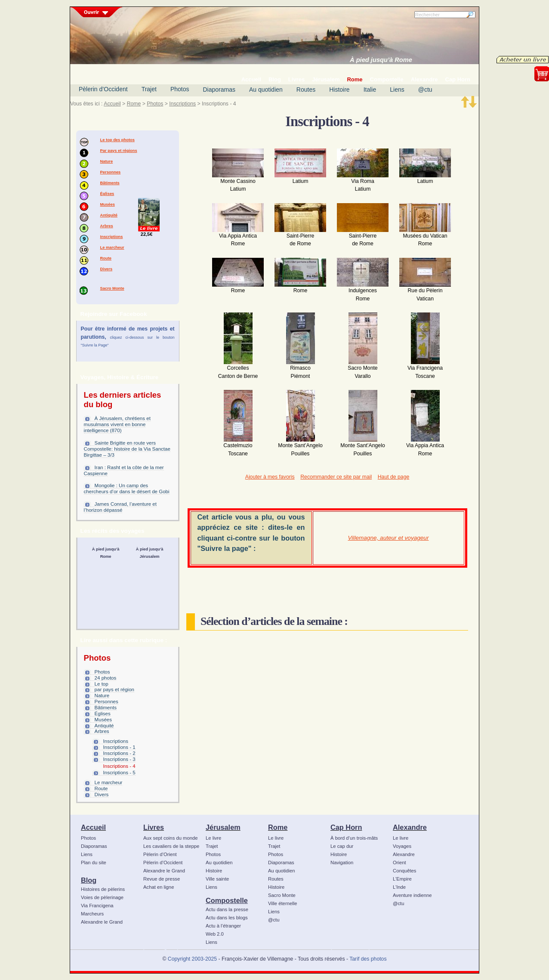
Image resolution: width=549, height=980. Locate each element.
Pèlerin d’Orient (160, 854)
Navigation (342, 863)
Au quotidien (266, 90)
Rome (134, 104)
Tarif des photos (368, 959)
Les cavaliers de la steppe (171, 846)
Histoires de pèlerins (103, 889)
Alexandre (410, 827)
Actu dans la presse (227, 909)
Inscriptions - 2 (119, 753)
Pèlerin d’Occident (103, 89)
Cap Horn (346, 827)
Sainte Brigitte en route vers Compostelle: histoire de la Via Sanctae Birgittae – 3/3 (127, 449)
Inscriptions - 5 (119, 773)
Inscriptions (182, 104)
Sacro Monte (112, 288)
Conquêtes (405, 871)
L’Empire (402, 879)
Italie (370, 90)
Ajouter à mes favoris (270, 477)
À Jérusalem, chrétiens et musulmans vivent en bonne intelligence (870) (117, 424)
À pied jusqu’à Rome (381, 60)
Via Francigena (97, 906)
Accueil (112, 104)
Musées (108, 204)
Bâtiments (110, 183)
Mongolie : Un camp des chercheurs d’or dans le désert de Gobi (127, 488)
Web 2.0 (215, 934)
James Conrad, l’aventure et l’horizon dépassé (120, 507)
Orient (399, 863)
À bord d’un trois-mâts (354, 838)
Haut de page (393, 477)
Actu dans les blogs (227, 918)
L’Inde (399, 887)
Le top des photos (117, 140)
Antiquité (109, 215)
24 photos (106, 678)
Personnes (111, 172)
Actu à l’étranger (223, 926)
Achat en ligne (159, 887)
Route (106, 258)
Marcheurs (92, 914)
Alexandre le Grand (102, 922)
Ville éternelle (282, 903)
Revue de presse (162, 879)
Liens (397, 90)
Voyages (402, 846)
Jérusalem (223, 827)
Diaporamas (219, 90)
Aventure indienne (412, 895)
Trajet (149, 89)
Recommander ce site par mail (336, 477)
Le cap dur (342, 846)
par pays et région (114, 689)
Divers (106, 269)
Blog (89, 880)
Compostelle (227, 900)
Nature (107, 161)
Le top (102, 684)
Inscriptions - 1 (119, 747)
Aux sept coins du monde (171, 838)
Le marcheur (112, 247)
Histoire (339, 90)
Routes (306, 90)
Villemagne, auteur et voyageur (389, 538)
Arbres (107, 226)
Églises (107, 194)
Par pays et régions (119, 151)
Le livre (213, 838)
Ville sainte (217, 879)
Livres (154, 827)
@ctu (425, 90)
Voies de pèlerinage (102, 897)
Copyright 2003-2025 (192, 959)
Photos (180, 89)
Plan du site (94, 863)
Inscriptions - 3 (119, 759)
